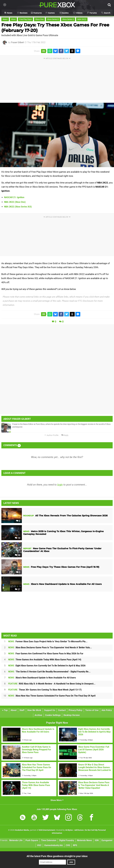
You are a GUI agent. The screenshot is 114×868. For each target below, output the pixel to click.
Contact (62, 710)
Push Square (32, 840)
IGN (97, 840)
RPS (75, 845)
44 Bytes (69, 830)
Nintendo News (84, 840)
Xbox (13, 19)
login (60, 485)
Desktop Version (72, 715)
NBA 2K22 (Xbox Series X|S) (18, 207)
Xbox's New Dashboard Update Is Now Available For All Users (42, 678)
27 (18, 589)
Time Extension (49, 840)
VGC (39, 845)
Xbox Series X (53, 19)
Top (5, 710)
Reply (65, 435)
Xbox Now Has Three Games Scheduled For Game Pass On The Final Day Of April (52, 696)
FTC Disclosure (86, 301)
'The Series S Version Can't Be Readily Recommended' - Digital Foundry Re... (49, 672)
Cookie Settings (53, 715)
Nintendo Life (16, 840)
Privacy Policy (75, 710)
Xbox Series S (68, 19)
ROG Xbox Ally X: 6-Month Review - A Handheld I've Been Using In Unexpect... (52, 684)
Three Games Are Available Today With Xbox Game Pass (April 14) (45, 660)
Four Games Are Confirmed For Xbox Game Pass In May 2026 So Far (46, 654)
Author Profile (51, 435)
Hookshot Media (22, 830)
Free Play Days (25, 19)
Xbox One (39, 19)
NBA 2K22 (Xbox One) (15, 202)
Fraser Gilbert (17, 42)
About (14, 710)
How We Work (34, 710)
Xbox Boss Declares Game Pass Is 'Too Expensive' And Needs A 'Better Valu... (50, 648)
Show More (57, 800)
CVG (68, 845)
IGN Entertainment (47, 830)
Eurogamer (107, 840)
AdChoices (79, 830)
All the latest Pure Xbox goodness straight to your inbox (57, 856)
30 (18, 555)
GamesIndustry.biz (54, 845)
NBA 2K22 (82, 19)
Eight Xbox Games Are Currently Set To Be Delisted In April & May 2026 (47, 666)
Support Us (50, 710)
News (5, 19)
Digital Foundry (67, 840)
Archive (38, 715)
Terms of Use (92, 710)
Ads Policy (107, 710)
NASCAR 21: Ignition (14, 197)
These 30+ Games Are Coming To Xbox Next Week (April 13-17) (45, 690)
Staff (22, 710)
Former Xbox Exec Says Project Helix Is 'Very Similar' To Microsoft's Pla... (48, 641)
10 (18, 538)
